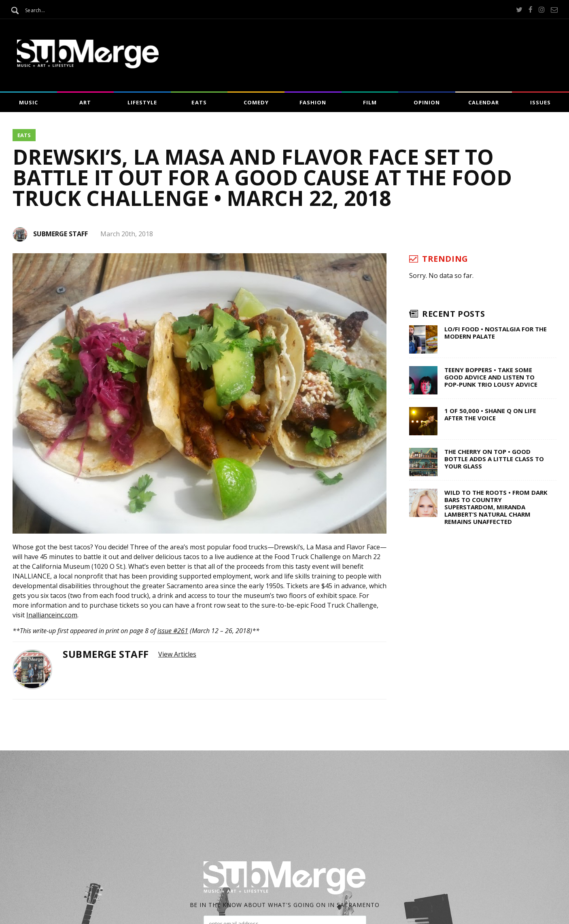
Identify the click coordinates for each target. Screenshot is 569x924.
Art (85, 102)
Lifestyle (142, 102)
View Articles (177, 654)
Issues (540, 102)
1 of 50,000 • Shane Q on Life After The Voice (490, 414)
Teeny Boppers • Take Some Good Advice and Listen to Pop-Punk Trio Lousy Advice (491, 377)
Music (29, 102)
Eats (199, 102)
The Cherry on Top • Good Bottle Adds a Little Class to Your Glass (494, 459)
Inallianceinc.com (52, 615)
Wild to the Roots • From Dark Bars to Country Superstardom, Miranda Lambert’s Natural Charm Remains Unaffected (496, 507)
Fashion (313, 102)
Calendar (484, 102)
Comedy (256, 102)
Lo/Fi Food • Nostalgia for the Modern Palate (496, 333)
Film (370, 102)
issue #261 (173, 631)
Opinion (427, 102)
